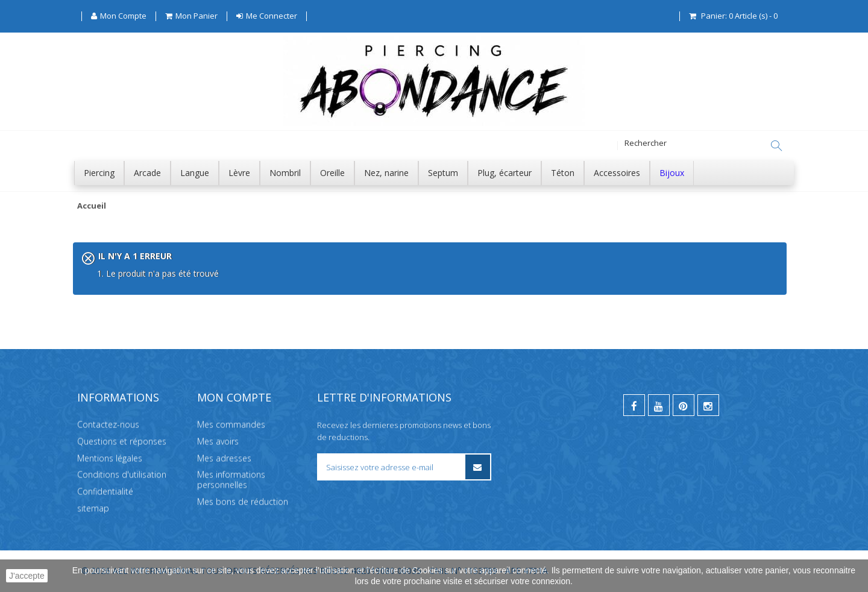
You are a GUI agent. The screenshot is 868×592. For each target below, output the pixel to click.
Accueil (92, 206)
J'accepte (27, 576)
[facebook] (634, 405)
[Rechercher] (776, 146)
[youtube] (659, 405)
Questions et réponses (122, 441)
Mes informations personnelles (231, 479)
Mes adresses (224, 458)
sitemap (93, 508)
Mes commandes (231, 424)
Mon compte (234, 397)
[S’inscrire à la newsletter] (478, 467)
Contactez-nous (108, 424)
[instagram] (708, 405)
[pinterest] (684, 405)
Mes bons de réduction (243, 501)
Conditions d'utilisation (122, 474)
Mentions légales (110, 458)
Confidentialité (105, 491)
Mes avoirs (218, 441)
